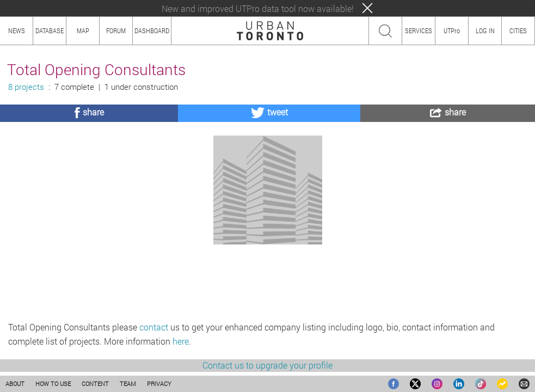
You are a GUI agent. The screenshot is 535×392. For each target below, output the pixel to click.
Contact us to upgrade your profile (267, 365)
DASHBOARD (152, 30)
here (181, 341)
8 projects (26, 87)
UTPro (452, 30)
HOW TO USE (53, 384)
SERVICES (419, 30)
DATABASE (50, 30)
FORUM (116, 30)
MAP (83, 30)
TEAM (128, 384)
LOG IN (485, 30)
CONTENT (95, 384)
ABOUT (15, 384)
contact (154, 327)
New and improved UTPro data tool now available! (258, 8)
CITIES (518, 30)
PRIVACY (159, 384)
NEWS (17, 30)
